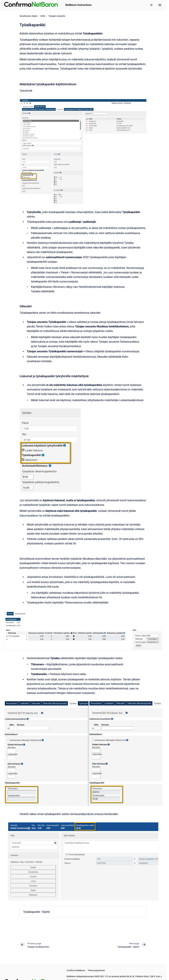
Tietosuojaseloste (96, 970)
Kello (43, 16)
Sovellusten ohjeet (28, 16)
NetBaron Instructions (78, 5)
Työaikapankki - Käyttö (37, 912)
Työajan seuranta (57, 16)
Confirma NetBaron (76, 970)
